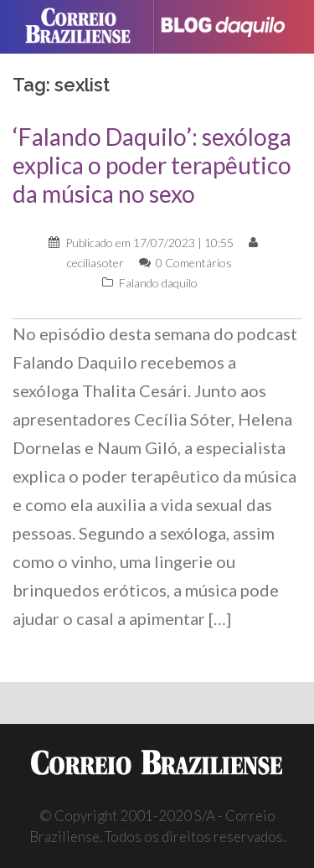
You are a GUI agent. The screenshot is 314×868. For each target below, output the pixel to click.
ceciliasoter (95, 263)
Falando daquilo (158, 283)
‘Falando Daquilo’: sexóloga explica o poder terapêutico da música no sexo (152, 165)
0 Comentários (194, 263)
